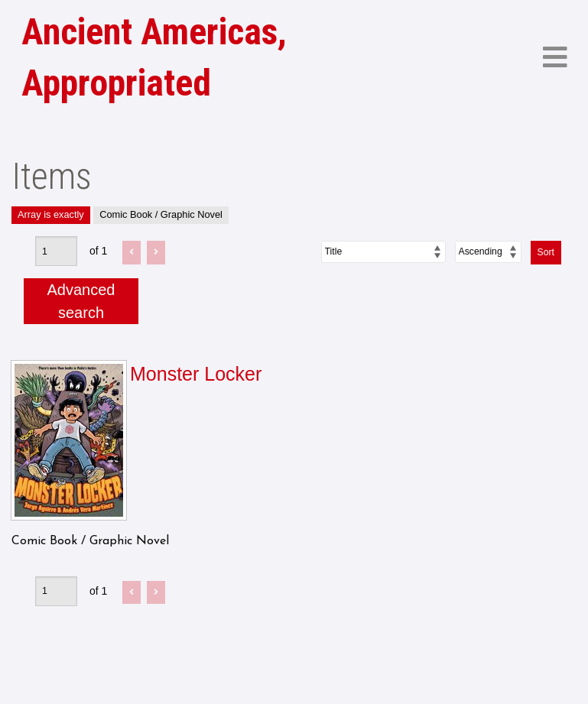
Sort (546, 252)
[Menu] (555, 58)
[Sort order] (488, 251)
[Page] (56, 251)
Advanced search (81, 301)
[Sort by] (383, 251)
